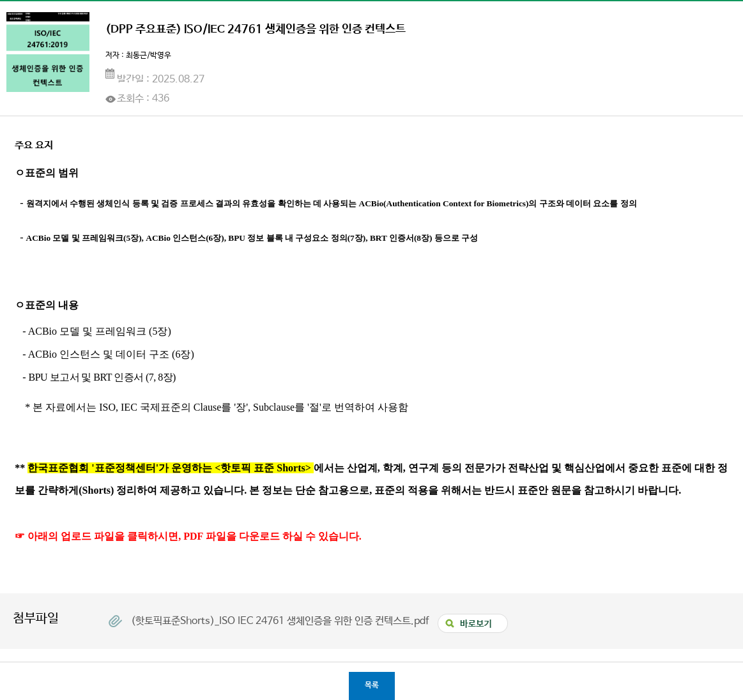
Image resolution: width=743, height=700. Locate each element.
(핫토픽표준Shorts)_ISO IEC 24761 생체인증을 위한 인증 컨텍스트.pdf (281, 621)
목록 (372, 685)
